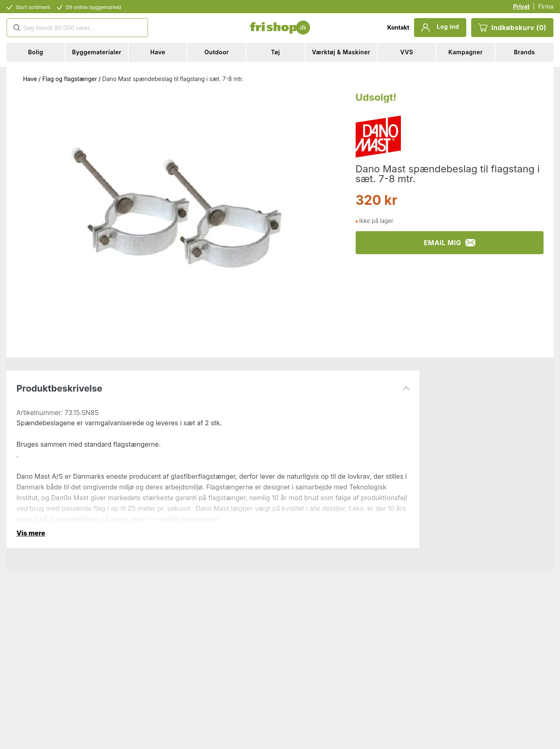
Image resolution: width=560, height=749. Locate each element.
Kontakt (398, 27)
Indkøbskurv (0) (512, 28)
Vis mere (31, 533)
